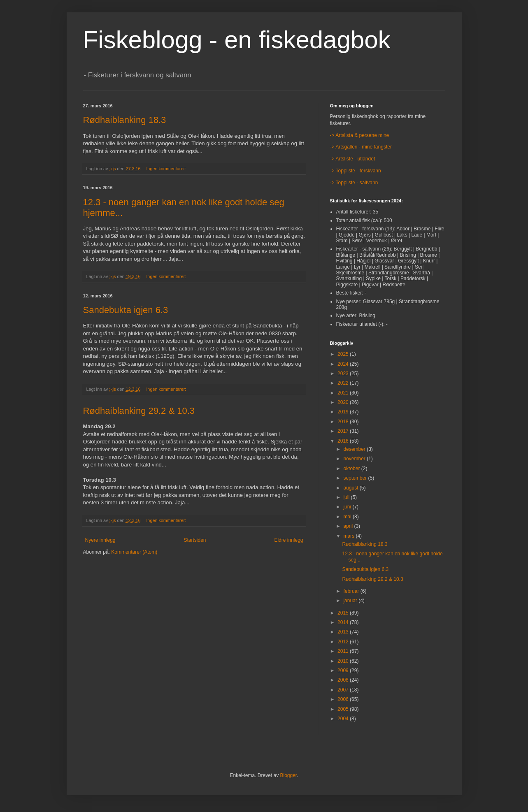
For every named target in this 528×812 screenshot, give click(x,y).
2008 (344, 680)
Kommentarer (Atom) (134, 552)
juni (348, 507)
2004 (344, 719)
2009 (344, 670)
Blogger (289, 775)
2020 (344, 402)
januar (351, 601)
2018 (344, 422)
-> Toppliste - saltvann (354, 183)
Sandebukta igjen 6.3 (126, 310)
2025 (344, 354)
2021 (344, 393)
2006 (344, 699)
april (349, 526)
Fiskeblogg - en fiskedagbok (237, 40)
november (355, 459)
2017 (344, 431)
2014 (344, 622)
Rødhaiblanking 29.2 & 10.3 (139, 411)
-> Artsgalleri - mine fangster (361, 147)
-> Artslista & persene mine (360, 135)
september (356, 478)
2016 (344, 441)
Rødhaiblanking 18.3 (125, 120)
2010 (344, 661)
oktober (352, 469)
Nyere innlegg (100, 540)
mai (348, 517)
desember (355, 449)
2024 (344, 364)
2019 (344, 412)
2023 (344, 374)
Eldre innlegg (288, 540)
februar (352, 591)
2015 (344, 613)
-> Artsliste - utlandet (353, 159)
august (351, 488)
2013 (344, 632)
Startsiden (195, 540)
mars (349, 536)
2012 (344, 642)
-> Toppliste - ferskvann (356, 171)
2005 (344, 709)
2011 (344, 651)
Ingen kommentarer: (167, 169)
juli (347, 497)
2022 (344, 383)
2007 (344, 690)
